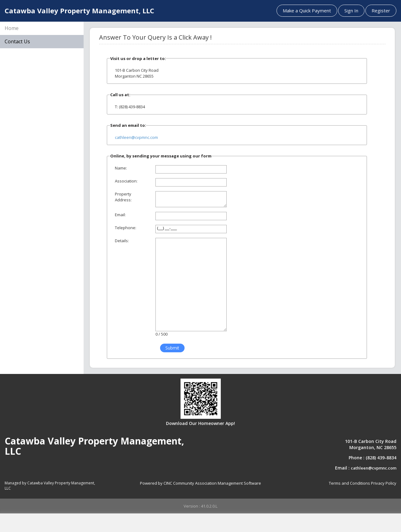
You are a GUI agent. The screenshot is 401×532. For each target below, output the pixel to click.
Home (12, 28)
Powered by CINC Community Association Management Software (201, 483)
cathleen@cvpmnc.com (136, 137)
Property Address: (123, 197)
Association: (126, 181)
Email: (120, 215)
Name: (121, 168)
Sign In (351, 11)
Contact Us (17, 41)
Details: (122, 241)
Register (381, 11)
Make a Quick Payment (307, 11)
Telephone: (126, 228)
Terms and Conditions (349, 483)
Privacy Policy (384, 483)
